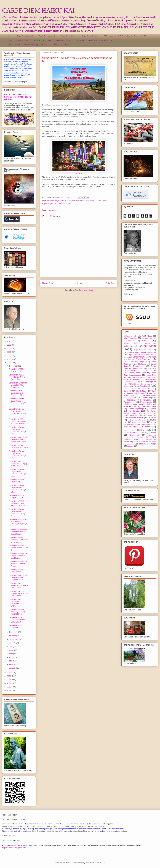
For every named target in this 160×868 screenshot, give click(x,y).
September (14, 639)
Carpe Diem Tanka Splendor (137, 371)
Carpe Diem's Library (68, 36)
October (13, 636)
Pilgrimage (128, 404)
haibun (148, 427)
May (11, 654)
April (11, 657)
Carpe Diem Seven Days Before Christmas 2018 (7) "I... (18, 402)
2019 (9, 359)
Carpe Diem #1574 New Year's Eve (17, 370)
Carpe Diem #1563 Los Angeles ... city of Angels (18, 564)
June (11, 650)
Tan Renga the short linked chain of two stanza (94, 40)
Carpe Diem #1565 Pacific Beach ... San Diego (18, 548)
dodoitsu (68, 201)
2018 (9, 363)
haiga (126, 430)
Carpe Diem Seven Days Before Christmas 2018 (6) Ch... (18, 412)
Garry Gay (137, 380)
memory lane (134, 435)
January (13, 668)
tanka (70, 204)
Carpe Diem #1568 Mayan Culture (17, 497)
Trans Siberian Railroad (133, 418)
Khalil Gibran (142, 391)
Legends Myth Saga (136, 393)
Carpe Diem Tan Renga (134, 362)
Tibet (150, 413)
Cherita (61, 201)
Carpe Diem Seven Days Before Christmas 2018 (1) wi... (18, 512)
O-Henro (144, 398)
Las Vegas (79, 174)
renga (153, 444)
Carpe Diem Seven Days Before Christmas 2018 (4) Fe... (18, 454)
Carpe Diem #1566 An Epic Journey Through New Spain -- (18, 523)
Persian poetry (130, 402)
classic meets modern (144, 424)
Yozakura (152, 418)
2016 (9, 676)
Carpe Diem (53, 201)
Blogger (102, 863)
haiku (82, 201)
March (12, 661)
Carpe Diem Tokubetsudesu (140, 374)
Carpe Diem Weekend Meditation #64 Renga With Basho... (18, 440)
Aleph (150, 336)
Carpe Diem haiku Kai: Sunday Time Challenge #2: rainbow (18, 97)
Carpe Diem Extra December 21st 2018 (18, 446)
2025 (9, 341)
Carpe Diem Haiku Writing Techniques (140, 352)
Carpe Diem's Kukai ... (90, 36)
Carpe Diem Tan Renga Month (140, 365)
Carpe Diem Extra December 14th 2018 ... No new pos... (18, 540)
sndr (87, 863)
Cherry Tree (139, 377)
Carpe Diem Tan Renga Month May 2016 (140, 367)
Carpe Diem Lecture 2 (47, 36)
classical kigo (130, 427)
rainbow (142, 444)
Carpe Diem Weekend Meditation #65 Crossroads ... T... (18, 385)
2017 (9, 673)
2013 (9, 687)
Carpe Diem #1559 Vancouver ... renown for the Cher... (17, 603)
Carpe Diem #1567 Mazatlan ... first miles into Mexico (17, 503)
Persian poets (146, 402)
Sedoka (58, 204)
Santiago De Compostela (145, 406)
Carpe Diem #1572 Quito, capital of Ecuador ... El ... (17, 393)
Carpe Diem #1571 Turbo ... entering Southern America (17, 421)
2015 (9, 680)
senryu (64, 204)
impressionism (129, 433)
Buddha (147, 343)
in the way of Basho (148, 433)
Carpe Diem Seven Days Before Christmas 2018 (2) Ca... (18, 489)
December (14, 366)
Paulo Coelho (146, 400)
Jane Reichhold (142, 386)
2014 (9, 683)
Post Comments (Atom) (84, 290)
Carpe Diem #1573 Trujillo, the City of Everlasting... (17, 377)
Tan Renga (134, 411)
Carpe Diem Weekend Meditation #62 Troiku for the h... (18, 578)
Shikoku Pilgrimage (136, 409)
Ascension (132, 341)
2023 (9, 345)
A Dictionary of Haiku (132, 336)
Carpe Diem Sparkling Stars (144, 357)
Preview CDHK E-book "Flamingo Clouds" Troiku (53, 40)
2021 (9, 352)
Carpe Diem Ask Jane (143, 350)
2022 (9, 348)
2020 (9, 356)
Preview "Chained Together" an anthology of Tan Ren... (28, 45)
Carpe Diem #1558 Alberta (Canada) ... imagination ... (18, 612)
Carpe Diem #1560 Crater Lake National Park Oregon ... (18, 594)
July (11, 647)
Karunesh (127, 391)
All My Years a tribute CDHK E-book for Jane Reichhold (125, 36)
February (13, 664)
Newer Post (48, 283)
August (12, 643)
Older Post (110, 283)
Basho (145, 341)
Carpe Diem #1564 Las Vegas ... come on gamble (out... (18, 556)
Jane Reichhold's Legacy (136, 389)
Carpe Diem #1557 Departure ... (17, 627)
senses (130, 446)
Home (9, 36)
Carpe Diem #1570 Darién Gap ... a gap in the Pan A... (18, 464)
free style (76, 201)
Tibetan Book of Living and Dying (138, 416)
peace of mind (139, 442)
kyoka (52, 204)
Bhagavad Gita (130, 343)
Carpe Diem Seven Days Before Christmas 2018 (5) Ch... (18, 430)
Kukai (154, 391)
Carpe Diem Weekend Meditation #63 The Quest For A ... (18, 532)
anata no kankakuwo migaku (138, 420)
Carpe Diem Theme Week (135, 373)
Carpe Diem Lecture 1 (25, 36)
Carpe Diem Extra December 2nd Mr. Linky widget (17, 620)
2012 (9, 690)
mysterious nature (131, 439)
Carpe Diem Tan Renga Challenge (140, 363)
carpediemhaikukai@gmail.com (14, 848)
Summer (152, 409)
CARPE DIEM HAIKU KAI (38, 10)
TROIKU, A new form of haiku (18, 40)
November (14, 632)
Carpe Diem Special (139, 359)
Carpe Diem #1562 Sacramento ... (17, 571)
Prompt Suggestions (61, 45)
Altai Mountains (130, 338)
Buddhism (128, 346)
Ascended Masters (149, 338)
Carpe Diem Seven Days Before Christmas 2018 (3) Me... (18, 473)
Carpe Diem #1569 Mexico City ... (17, 481)
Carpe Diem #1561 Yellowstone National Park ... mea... (18, 586)
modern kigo (143, 437)
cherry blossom (139, 422)
